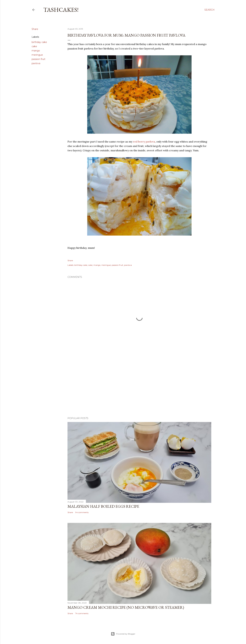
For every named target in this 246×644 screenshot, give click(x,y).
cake (34, 46)
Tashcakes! (61, 10)
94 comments (82, 512)
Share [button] (35, 29)
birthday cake (39, 42)
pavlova (36, 63)
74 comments (82, 613)
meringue (37, 55)
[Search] (209, 10)
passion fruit (38, 59)
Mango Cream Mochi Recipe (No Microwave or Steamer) (126, 607)
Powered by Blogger (123, 634)
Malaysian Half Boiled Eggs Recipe (103, 506)
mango (36, 51)
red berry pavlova (144, 142)
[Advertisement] (139, 386)
